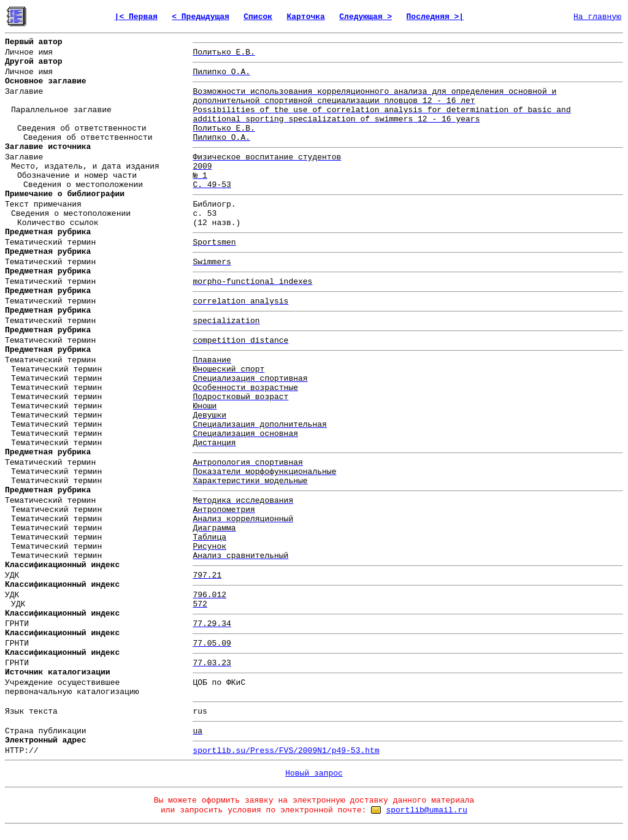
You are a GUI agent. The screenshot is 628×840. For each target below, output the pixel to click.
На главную (597, 17)
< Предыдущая (201, 17)
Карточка (305, 17)
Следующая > (366, 17)
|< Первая (136, 17)
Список (258, 17)
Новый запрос (314, 773)
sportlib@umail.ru (427, 810)
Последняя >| (435, 17)
